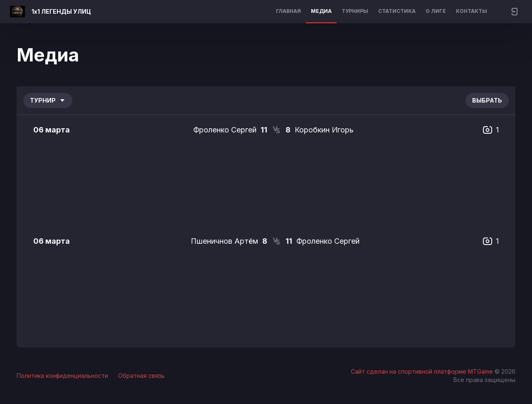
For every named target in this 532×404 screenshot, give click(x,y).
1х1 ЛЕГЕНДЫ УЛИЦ (61, 11)
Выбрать (487, 100)
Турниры (355, 11)
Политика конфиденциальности (62, 376)
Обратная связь (141, 376)
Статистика (397, 11)
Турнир (48, 100)
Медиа (321, 11)
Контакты (472, 11)
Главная (288, 11)
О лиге (436, 11)
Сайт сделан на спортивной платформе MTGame (423, 371)
